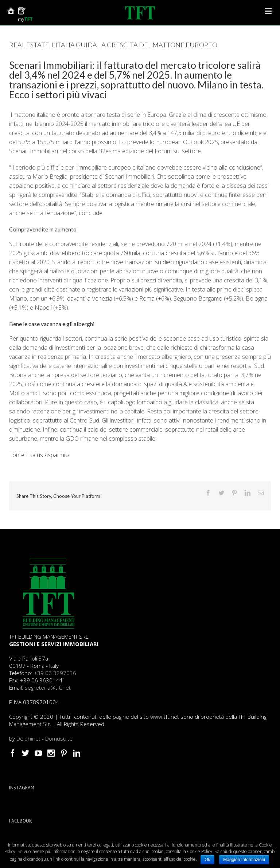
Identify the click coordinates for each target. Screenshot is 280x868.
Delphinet (28, 738)
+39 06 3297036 (55, 673)
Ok (207, 860)
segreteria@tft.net (48, 687)
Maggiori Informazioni (244, 860)
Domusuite (59, 738)
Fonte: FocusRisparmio (39, 455)
